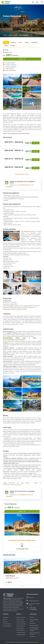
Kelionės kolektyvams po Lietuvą (35, 634)
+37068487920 (9, 187)
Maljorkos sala (8, 52)
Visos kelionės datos (22, 174)
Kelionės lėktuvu (20, 628)
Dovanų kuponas (7, 624)
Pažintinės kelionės (21, 633)
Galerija (27, 42)
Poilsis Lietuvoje (20, 620)
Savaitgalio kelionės (21, 635)
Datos (21, 42)
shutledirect (38, 318)
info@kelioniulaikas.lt (34, 601)
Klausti (6, 46)
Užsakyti (13, 46)
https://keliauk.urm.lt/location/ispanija (12, 485)
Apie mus (5, 620)
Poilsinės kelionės (20, 630)
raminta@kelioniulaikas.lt (25, 185)
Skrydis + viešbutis (13, 35)
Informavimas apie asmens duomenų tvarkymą (34, 629)
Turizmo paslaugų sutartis (34, 620)
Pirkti (22, 59)
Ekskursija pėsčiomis (21, 624)
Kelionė (6, 42)
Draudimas (32, 637)
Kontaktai (5, 622)
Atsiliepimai (34, 42)
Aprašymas (13, 42)
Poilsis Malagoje (10, 576)
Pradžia (5, 35)
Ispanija (6, 50)
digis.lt (37, 642)
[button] (22, 586)
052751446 (31, 598)
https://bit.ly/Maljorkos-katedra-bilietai (14, 340)
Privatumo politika (34, 625)
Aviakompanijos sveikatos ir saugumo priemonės (15, 309)
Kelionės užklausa (7, 626)
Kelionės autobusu (21, 626)
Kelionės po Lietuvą (21, 617)
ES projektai (33, 623)
